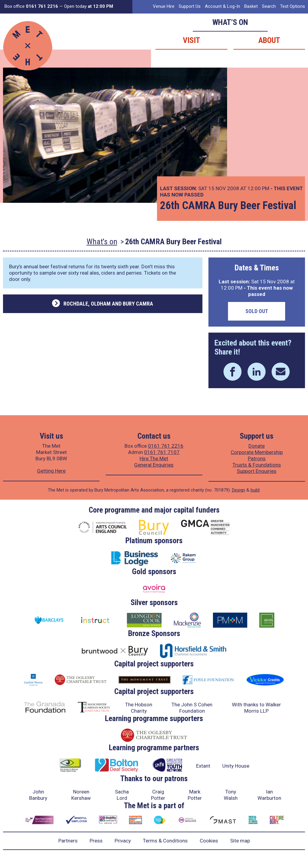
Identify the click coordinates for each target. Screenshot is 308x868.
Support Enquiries (257, 471)
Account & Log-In (222, 6)
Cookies (209, 841)
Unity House (236, 766)
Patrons (257, 458)
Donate (257, 446)
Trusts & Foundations (257, 465)
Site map (240, 841)
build (255, 490)
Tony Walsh (231, 795)
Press (96, 841)
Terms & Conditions (165, 841)
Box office (31, 6)
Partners (68, 841)
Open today (89, 6)
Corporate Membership (257, 452)
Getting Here (51, 471)
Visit (191, 40)
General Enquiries (154, 465)
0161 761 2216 (166, 446)
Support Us (190, 6)
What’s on (230, 22)
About (269, 40)
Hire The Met (154, 458)
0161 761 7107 (162, 452)
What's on (102, 242)
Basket (251, 6)
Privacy (123, 841)
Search (269, 6)
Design (239, 490)
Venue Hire (164, 6)
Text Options (293, 6)
